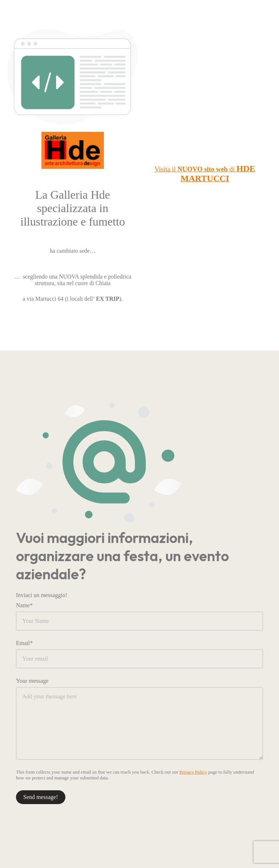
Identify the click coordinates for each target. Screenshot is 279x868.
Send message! (41, 797)
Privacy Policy (193, 772)
